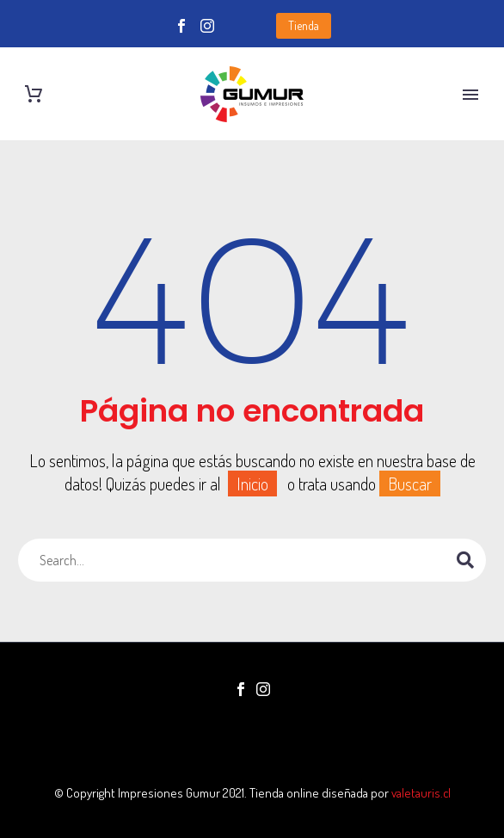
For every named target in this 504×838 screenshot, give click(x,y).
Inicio (252, 484)
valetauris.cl (421, 793)
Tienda (304, 25)
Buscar (410, 484)
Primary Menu (470, 95)
